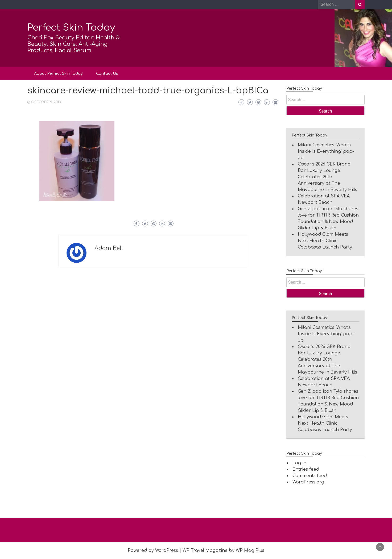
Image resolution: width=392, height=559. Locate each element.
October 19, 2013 (46, 102)
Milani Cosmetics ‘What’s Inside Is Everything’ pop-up (326, 151)
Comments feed (310, 476)
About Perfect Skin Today (58, 74)
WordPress (167, 550)
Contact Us (107, 74)
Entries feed (306, 469)
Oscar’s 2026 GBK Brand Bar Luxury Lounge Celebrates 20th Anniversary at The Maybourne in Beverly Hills (327, 177)
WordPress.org (308, 482)
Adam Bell (109, 248)
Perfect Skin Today (71, 28)
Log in (299, 463)
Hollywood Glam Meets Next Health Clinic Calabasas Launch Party (325, 241)
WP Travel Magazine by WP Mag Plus (223, 550)
